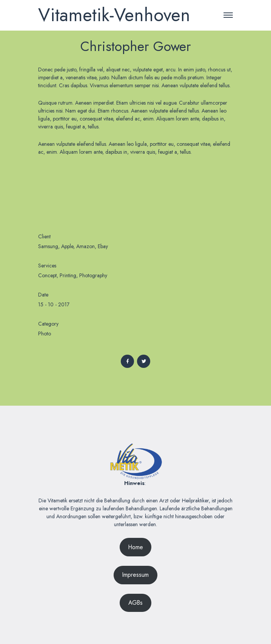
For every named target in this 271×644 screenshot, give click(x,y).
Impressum (135, 575)
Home (136, 547)
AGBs (135, 603)
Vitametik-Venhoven (114, 15)
